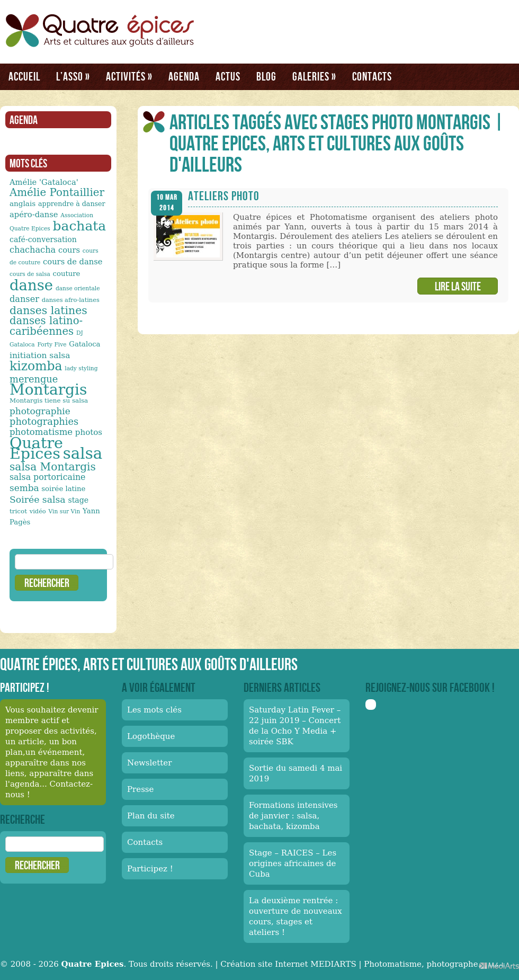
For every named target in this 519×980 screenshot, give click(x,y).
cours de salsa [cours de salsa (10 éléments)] (30, 274)
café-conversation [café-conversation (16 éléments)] (43, 239)
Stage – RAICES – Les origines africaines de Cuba (293, 863)
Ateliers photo (224, 196)
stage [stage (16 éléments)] (78, 500)
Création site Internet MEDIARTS (288, 964)
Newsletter (149, 763)
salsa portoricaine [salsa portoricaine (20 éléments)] (47, 477)
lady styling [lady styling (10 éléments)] (81, 368)
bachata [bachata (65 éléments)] (80, 226)
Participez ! (150, 869)
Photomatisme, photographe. (422, 964)
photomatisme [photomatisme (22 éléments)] (41, 432)
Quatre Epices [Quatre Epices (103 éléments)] (36, 448)
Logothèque (151, 736)
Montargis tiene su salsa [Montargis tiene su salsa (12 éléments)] (49, 400)
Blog (266, 76)
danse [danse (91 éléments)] (31, 285)
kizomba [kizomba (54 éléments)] (36, 366)
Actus (228, 76)
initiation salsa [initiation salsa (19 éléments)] (40, 355)
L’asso (73, 76)
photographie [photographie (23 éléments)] (40, 411)
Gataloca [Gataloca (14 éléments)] (84, 344)
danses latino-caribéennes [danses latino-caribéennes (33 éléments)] (46, 326)
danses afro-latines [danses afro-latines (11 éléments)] (71, 300)
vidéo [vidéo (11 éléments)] (38, 511)
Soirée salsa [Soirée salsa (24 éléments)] (38, 500)
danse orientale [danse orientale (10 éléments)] (78, 288)
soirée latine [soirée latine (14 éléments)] (63, 489)
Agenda (184, 76)
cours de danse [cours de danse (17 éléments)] (73, 261)
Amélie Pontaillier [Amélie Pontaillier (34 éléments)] (57, 193)
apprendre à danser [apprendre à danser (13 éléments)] (72, 204)
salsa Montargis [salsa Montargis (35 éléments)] (53, 467)
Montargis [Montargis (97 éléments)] (48, 390)
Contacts (372, 76)
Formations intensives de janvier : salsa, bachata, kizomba (293, 816)
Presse (140, 789)
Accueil (24, 76)
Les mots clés (154, 710)
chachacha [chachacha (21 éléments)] (33, 250)
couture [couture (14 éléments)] (67, 274)
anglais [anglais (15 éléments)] (23, 203)
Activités (129, 76)
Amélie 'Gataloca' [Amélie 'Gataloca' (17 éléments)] (44, 182)
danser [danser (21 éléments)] (24, 299)
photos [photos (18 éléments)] (89, 432)
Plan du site (151, 816)
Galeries (314, 76)
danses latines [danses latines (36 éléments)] (48, 310)
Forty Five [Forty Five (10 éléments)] (52, 345)
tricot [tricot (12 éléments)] (18, 511)
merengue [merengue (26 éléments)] (34, 379)
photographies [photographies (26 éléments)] (44, 421)
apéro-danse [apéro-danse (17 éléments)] (34, 214)
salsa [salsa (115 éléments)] (83, 453)
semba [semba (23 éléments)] (24, 488)
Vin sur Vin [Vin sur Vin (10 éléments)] (65, 511)
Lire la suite (458, 286)
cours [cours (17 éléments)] (69, 250)
